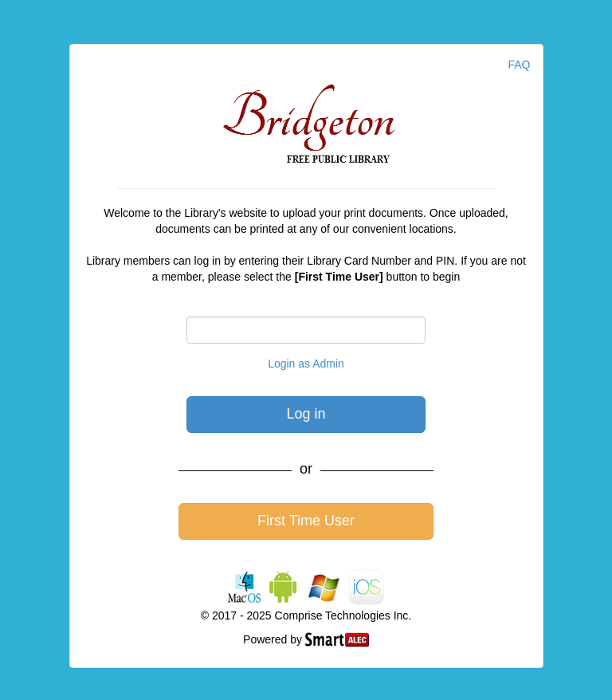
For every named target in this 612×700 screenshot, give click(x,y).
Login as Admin (306, 364)
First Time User (306, 521)
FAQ (519, 65)
